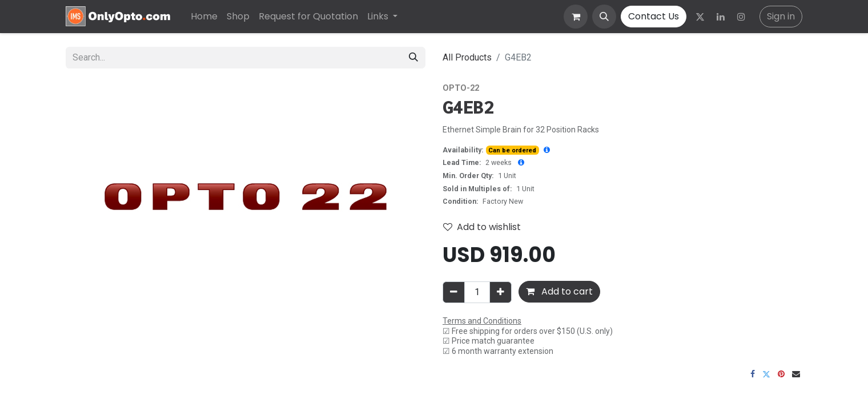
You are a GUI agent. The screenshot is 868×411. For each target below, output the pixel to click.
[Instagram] (741, 17)
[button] (604, 17)
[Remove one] (454, 292)
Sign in (781, 16)
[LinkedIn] (721, 17)
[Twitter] (700, 17)
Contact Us (654, 16)
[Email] (796, 374)
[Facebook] (753, 374)
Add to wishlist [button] (482, 227)
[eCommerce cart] (576, 17)
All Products (467, 57)
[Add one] (501, 292)
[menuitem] (204, 17)
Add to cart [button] (559, 291)
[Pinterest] (781, 374)
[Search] (413, 58)
